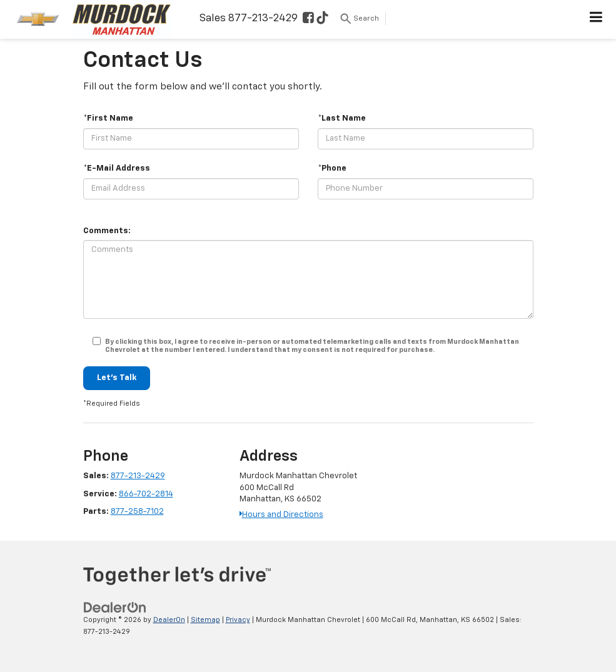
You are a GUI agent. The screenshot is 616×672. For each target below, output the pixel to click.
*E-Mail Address (117, 168)
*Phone (332, 168)
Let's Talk (117, 378)
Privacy (238, 620)
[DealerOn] (115, 608)
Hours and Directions (281, 515)
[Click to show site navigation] (596, 19)
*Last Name (342, 118)
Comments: (107, 231)
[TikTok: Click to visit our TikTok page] (322, 19)
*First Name (108, 118)
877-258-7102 (137, 512)
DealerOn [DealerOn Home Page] (169, 620)
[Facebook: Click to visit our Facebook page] (308, 19)
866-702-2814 (146, 494)
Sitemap (205, 620)
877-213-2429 (138, 476)
